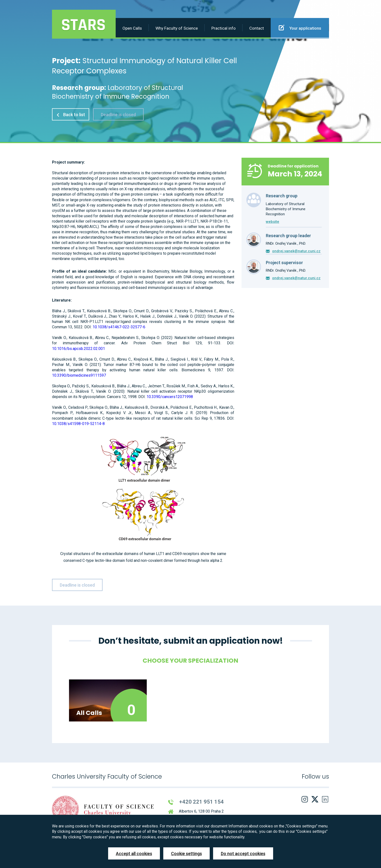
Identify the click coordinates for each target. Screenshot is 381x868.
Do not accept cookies (243, 854)
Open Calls (132, 28)
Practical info (224, 28)
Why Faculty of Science (177, 28)
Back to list (71, 114)
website (273, 222)
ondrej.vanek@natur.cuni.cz (296, 251)
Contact (257, 28)
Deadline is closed (118, 114)
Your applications (300, 27)
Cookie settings (186, 854)
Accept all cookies (134, 854)
